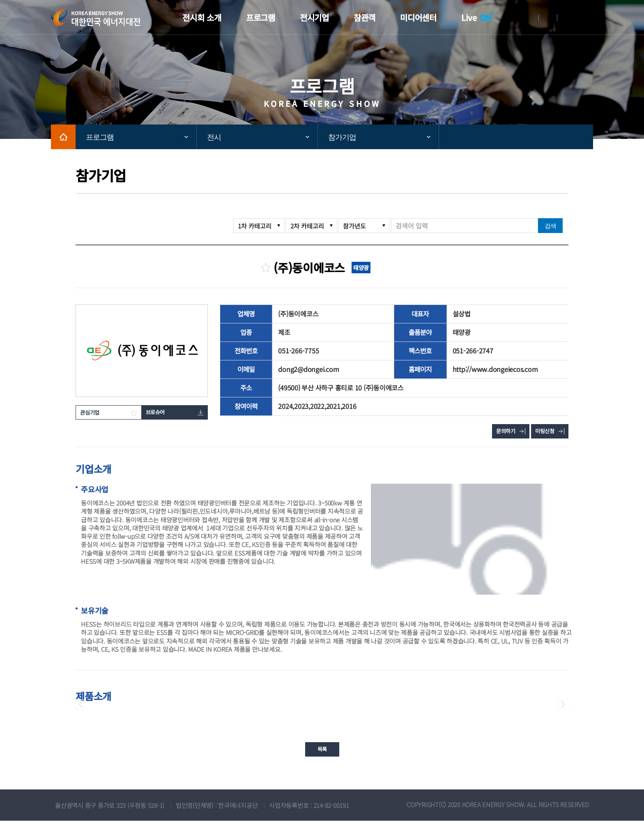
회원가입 (548, 17)
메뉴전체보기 (587, 18)
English (566, 17)
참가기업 (342, 137)
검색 (550, 226)
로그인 (529, 17)
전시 (214, 137)
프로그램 (100, 137)
